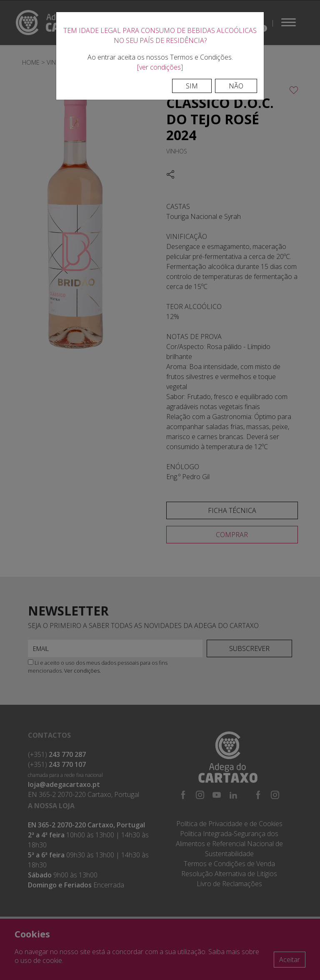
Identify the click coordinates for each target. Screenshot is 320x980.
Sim (192, 86)
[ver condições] (160, 67)
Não (236, 86)
